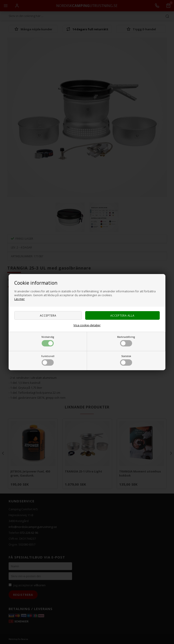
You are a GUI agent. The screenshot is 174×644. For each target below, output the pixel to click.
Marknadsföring (126, 341)
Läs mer (19, 299)
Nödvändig (48, 341)
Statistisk (126, 360)
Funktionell (48, 360)
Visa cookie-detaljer (87, 325)
